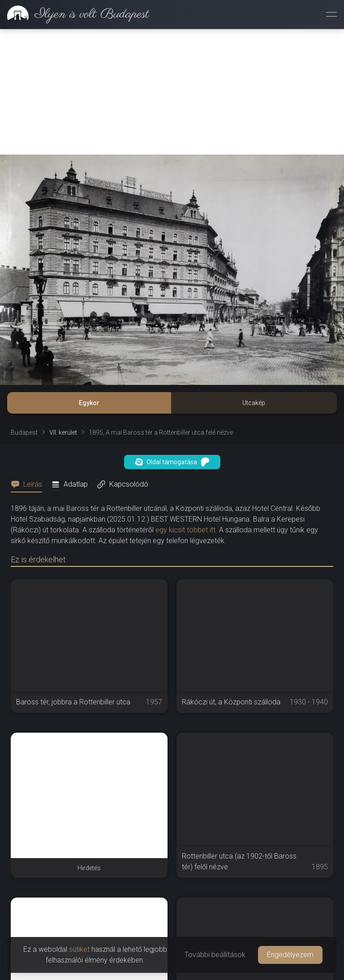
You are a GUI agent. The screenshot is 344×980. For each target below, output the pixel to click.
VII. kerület (63, 432)
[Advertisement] (172, 92)
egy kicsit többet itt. (186, 530)
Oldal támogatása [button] (172, 462)
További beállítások (215, 955)
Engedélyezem (290, 955)
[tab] (29, 484)
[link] (75, 14)
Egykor (89, 403)
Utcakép (254, 403)
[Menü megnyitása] (331, 14)
